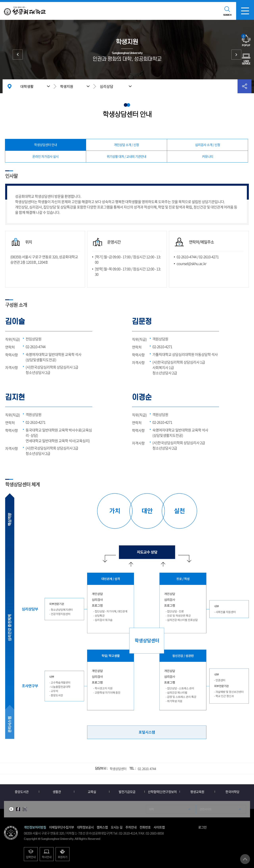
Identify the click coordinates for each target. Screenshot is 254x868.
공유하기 (244, 86)
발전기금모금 (127, 792)
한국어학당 (232, 792)
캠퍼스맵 (102, 827)
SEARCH (227, 15)
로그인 (202, 827)
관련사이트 (206, 809)
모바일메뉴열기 (245, 11)
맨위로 (245, 859)
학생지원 (67, 86)
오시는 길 (117, 827)
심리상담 (107, 86)
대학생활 (27, 86)
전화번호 (145, 827)
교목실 (92, 792)
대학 (151, 809)
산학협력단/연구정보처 (162, 792)
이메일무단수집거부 (62, 827)
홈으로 (10, 86)
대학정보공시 (85, 827)
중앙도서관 (22, 792)
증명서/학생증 (18, 55)
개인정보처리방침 (35, 827)
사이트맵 (159, 827)
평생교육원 (197, 792)
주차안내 (131, 827)
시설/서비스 (236, 55)
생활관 (57, 792)
